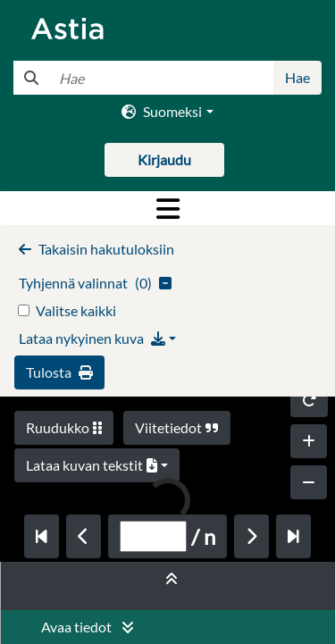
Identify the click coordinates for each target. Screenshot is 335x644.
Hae (297, 77)
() (95, 283)
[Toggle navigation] (167, 208)
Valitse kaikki (76, 310)
